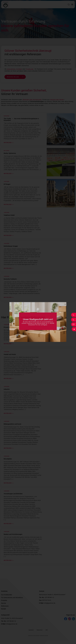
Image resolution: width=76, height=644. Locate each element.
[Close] (65, 304)
